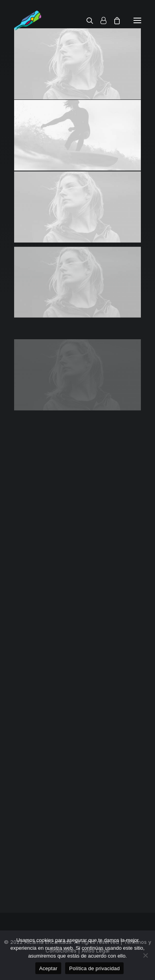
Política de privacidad (94, 968)
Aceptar (48, 968)
